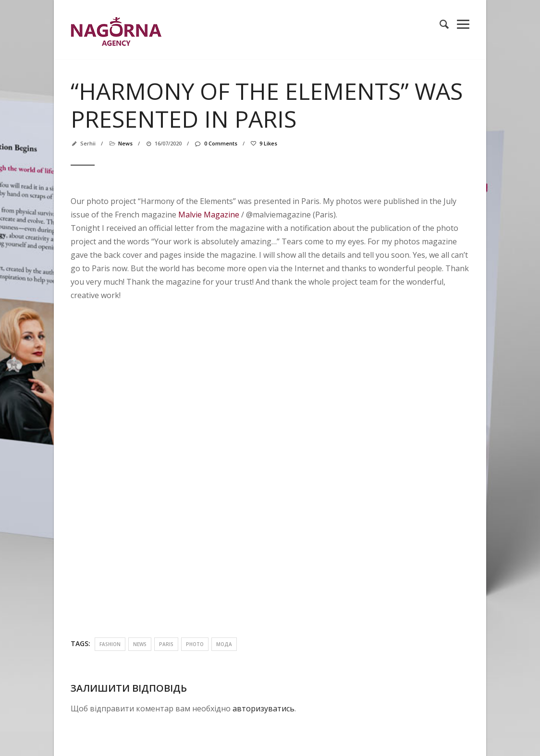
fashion (110, 644)
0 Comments (215, 143)
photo (195, 644)
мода (224, 644)
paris (166, 644)
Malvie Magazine (209, 215)
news (125, 143)
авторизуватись (264, 708)
